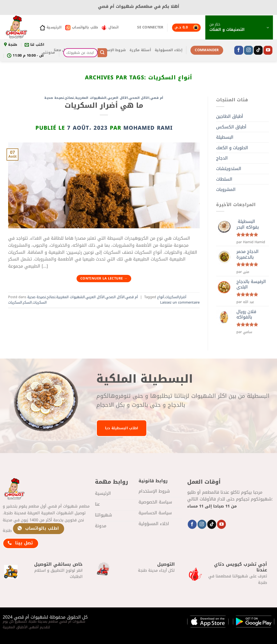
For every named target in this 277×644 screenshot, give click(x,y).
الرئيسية (51, 27)
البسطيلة (225, 137)
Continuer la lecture (104, 278)
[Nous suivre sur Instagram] (248, 50)
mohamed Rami (148, 128)
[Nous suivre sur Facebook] (239, 50)
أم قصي (157, 98)
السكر (27, 303)
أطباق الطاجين (230, 116)
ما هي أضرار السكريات (104, 105)
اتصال (110, 27)
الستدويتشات (229, 169)
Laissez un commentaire (180, 303)
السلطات (224, 179)
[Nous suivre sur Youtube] (268, 50)
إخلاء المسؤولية (169, 50)
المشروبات (226, 189)
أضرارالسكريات (176, 297)
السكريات (15, 303)
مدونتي (48, 53)
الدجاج (222, 158)
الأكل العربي (118, 98)
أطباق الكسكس (231, 127)
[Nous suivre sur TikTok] (258, 50)
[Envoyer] (102, 53)
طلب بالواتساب (82, 27)
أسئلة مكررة (140, 50)
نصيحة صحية (54, 98)
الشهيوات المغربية (91, 98)
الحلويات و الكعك (232, 148)
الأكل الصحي (139, 98)
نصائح (70, 98)
